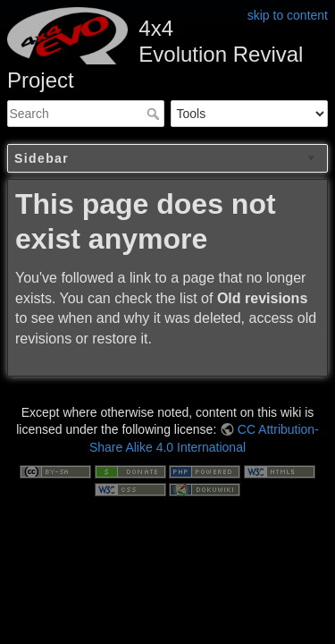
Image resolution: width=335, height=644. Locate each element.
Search (155, 114)
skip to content (288, 15)
